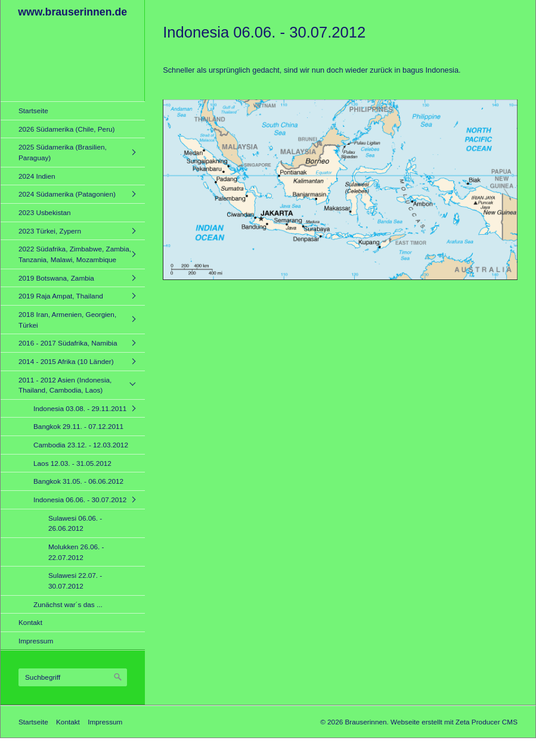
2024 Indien (37, 176)
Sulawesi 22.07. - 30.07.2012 (75, 581)
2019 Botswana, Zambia (56, 278)
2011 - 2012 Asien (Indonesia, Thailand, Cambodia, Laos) (65, 385)
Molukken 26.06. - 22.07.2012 (76, 552)
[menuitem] (76, 111)
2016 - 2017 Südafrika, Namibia (68, 343)
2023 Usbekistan (45, 212)
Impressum (36, 641)
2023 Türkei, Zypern (50, 231)
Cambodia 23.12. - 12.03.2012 (81, 445)
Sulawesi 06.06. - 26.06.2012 (75, 523)
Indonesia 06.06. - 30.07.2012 (80, 500)
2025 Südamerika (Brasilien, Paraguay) (63, 152)
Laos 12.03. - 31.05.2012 (72, 463)
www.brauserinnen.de (72, 12)
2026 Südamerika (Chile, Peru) (67, 129)
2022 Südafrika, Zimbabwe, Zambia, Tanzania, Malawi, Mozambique (75, 254)
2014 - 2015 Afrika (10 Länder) (66, 361)
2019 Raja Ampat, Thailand (61, 296)
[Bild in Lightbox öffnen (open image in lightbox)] (340, 190)
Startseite (33, 111)
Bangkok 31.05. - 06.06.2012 (78, 481)
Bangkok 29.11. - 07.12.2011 (78, 426)
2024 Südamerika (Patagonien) (67, 194)
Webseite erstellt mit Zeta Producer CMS (454, 722)
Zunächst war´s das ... (68, 604)
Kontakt (30, 622)
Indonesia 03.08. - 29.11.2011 (80, 408)
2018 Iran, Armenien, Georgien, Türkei (67, 320)
